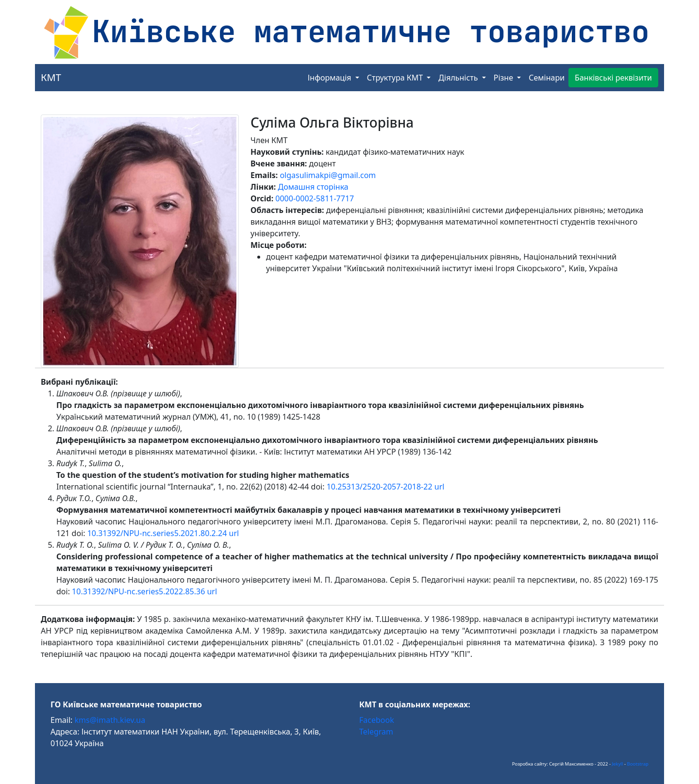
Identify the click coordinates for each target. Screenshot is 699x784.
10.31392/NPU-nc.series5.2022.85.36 (138, 591)
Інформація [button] (331, 78)
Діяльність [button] (459, 78)
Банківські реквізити (613, 78)
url (440, 487)
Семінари (547, 78)
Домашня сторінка (313, 187)
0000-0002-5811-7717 (315, 198)
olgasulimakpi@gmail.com (328, 175)
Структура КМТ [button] (396, 78)
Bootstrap (638, 764)
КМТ (51, 77)
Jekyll (618, 764)
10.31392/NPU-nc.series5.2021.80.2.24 (157, 533)
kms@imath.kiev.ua (110, 720)
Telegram (376, 732)
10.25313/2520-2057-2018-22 (380, 487)
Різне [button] (504, 78)
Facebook (377, 720)
